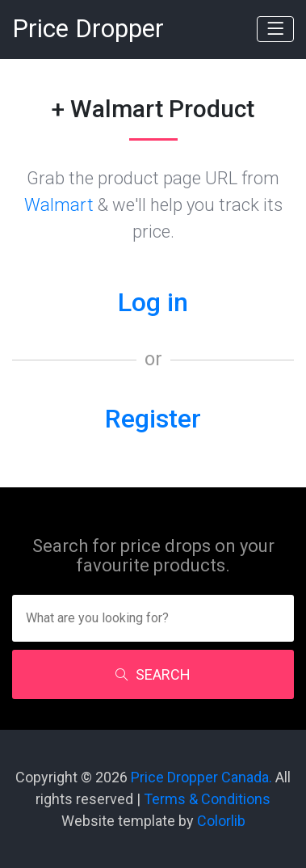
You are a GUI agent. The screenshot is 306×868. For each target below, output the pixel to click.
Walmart (59, 205)
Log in (153, 302)
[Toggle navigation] (275, 29)
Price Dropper (88, 29)
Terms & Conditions (207, 799)
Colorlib (221, 821)
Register (153, 419)
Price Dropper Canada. (201, 777)
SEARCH (153, 674)
